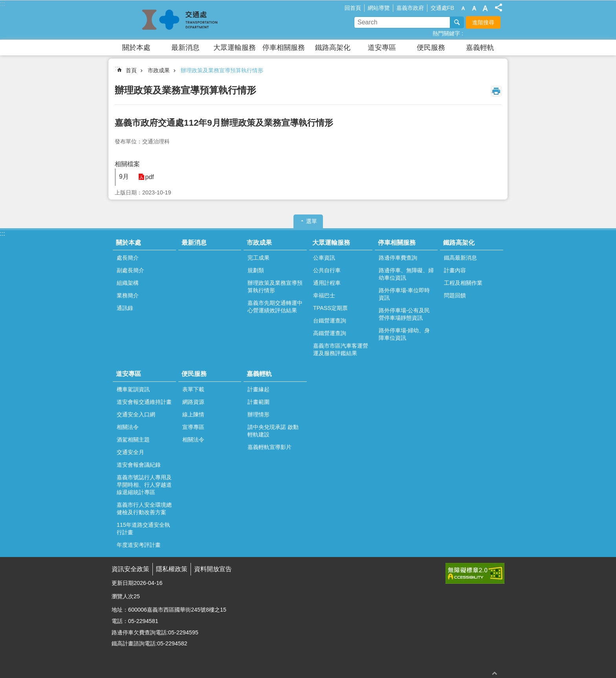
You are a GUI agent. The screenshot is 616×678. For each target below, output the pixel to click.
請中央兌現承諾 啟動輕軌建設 (273, 431)
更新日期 (123, 583)
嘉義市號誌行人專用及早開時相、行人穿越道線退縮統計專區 (144, 485)
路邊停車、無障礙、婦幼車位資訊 (406, 274)
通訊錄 (125, 308)
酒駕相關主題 (133, 440)
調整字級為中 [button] (474, 8)
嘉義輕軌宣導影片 (269, 447)
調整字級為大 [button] (485, 8)
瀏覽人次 (123, 596)
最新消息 (185, 48)
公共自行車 (327, 270)
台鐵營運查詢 (330, 321)
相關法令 (128, 427)
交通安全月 (130, 452)
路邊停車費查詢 (398, 258)
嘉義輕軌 (480, 48)
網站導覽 (379, 8)
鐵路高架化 (333, 48)
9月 (124, 177)
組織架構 (128, 283)
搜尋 (457, 22)
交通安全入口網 (136, 414)
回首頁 (353, 8)
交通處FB (442, 8)
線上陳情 (193, 414)
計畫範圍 (258, 402)
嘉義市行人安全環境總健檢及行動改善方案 (144, 509)
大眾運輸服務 (235, 48)
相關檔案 (127, 164)
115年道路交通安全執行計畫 (143, 529)
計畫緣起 (258, 389)
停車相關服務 (284, 48)
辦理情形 (258, 414)
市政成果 (159, 70)
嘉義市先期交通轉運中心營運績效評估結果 (275, 307)
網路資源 (193, 402)
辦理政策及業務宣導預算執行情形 (222, 70)
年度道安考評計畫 (139, 545)
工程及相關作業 (463, 283)
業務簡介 (128, 295)
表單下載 (193, 389)
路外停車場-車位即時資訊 (404, 294)
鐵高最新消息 (460, 258)
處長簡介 (128, 258)
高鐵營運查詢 (330, 333)
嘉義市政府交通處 (180, 20)
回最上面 (495, 673)
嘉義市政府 (410, 8)
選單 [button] (312, 221)
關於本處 (136, 48)
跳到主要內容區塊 (4, 4)
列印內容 (496, 91)
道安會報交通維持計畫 (144, 402)
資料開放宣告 (213, 569)
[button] (475, 573)
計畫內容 (455, 270)
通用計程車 (327, 283)
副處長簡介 (130, 270)
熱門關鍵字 (446, 33)
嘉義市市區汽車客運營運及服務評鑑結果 (341, 349)
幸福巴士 (324, 295)
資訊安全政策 (130, 569)
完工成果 (258, 258)
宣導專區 (193, 427)
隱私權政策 (172, 569)
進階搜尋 (483, 22)
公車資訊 (324, 258)
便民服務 (431, 48)
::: (3, 4)
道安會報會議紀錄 (139, 465)
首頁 (131, 70)
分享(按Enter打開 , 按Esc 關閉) (499, 7)
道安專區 (382, 48)
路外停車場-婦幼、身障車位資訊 (404, 334)
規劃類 (256, 270)
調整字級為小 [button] (463, 8)
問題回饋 (455, 295)
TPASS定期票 (330, 308)
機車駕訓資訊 (133, 389)
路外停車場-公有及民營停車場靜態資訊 (404, 314)
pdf (148, 177)
